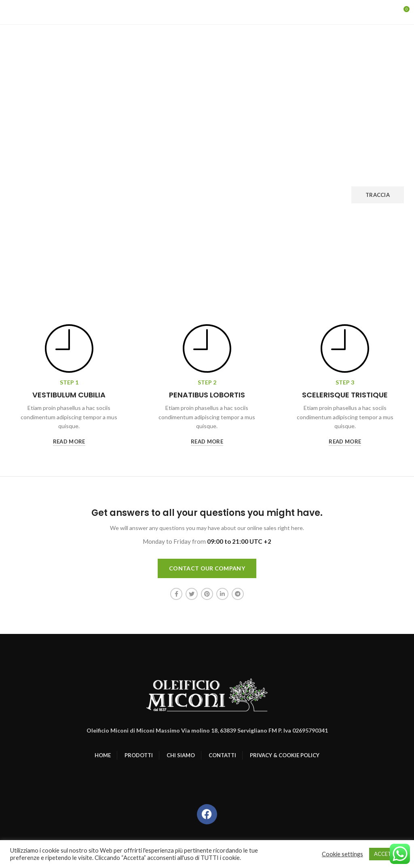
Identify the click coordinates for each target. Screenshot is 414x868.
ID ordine (22, 179)
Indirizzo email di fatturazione (217, 179)
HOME (103, 755)
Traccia (378, 195)
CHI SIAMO (181, 755)
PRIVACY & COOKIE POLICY (285, 755)
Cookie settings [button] (342, 854)
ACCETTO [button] (387, 854)
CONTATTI (222, 755)
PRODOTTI (139, 755)
